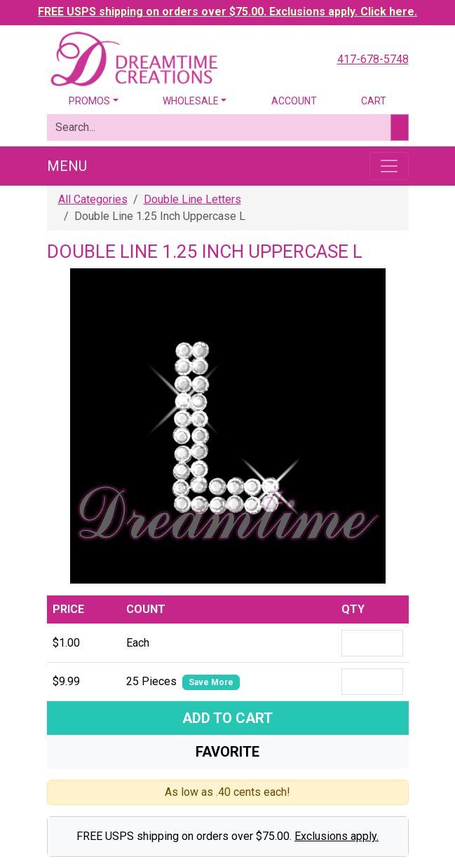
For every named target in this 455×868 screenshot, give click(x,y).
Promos (89, 101)
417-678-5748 (373, 59)
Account (294, 101)
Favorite (227, 752)
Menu (67, 166)
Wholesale (191, 101)
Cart (374, 101)
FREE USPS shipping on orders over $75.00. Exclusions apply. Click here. (227, 12)
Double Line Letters (192, 199)
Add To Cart (227, 718)
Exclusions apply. (337, 836)
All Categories (93, 199)
